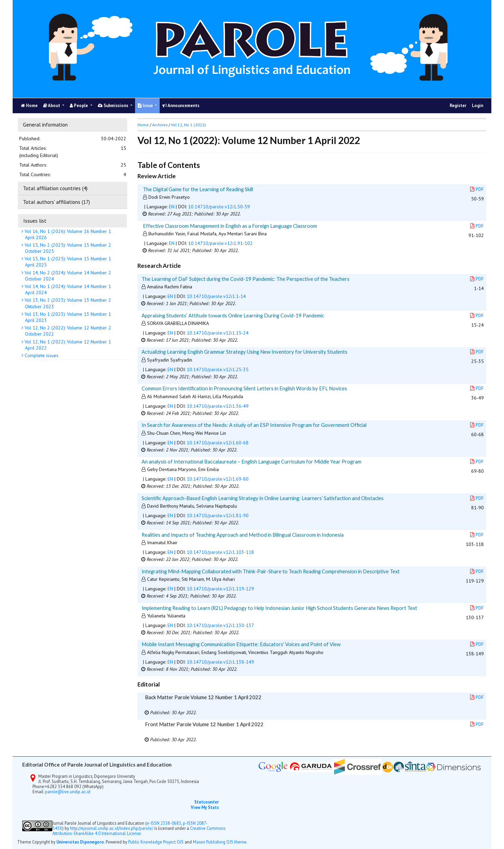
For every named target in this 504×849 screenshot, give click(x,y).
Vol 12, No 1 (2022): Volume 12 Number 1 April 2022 (67, 345)
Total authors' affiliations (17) (56, 202)
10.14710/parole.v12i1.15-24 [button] (218, 333)
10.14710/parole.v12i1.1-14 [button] (216, 296)
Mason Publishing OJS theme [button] (220, 842)
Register (458, 106)
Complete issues (41, 355)
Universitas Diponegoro (80, 842)
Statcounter (207, 802)
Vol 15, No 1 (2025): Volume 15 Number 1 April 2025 (67, 262)
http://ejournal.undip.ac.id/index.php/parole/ (112, 828)
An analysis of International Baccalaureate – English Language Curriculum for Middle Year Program (251, 461)
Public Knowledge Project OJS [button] (156, 842)
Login (478, 106)
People (79, 106)
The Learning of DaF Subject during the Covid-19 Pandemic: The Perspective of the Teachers (246, 279)
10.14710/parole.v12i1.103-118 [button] (220, 552)
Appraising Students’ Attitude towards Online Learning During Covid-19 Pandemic (233, 315)
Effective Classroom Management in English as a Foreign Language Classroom (230, 226)
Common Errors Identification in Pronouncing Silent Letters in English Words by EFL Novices (244, 388)
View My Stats (205, 807)
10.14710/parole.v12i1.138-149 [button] (220, 662)
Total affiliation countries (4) (55, 188)
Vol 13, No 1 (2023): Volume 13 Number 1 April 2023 (67, 317)
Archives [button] (160, 125)
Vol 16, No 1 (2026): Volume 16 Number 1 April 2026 (67, 234)
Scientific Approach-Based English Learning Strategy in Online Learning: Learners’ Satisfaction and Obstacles (263, 498)
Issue (146, 106)
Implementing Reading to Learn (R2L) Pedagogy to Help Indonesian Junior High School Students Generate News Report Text (279, 608)
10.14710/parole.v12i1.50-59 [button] (219, 207)
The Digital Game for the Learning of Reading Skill (198, 189)
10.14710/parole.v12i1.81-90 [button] (218, 515)
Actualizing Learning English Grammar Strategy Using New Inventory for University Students (244, 352)
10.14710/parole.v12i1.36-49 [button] (218, 406)
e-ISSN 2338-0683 (164, 823)
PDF (477, 189)
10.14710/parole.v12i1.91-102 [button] (220, 243)
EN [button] (172, 207)
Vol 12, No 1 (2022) (188, 125)
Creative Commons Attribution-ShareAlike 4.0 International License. (139, 831)
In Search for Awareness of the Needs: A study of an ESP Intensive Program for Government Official (254, 425)
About (52, 106)
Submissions (114, 106)
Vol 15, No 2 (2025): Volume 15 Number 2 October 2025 (67, 248)
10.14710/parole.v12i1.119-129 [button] (220, 589)
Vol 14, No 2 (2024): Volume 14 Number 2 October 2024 (67, 276)
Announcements (181, 106)
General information (45, 125)
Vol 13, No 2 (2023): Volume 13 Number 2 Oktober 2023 (67, 303)
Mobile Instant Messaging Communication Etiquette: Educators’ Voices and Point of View (241, 644)
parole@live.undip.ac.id (68, 792)
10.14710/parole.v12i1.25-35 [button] (218, 369)
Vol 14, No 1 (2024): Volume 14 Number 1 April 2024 (67, 289)
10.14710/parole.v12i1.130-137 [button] (220, 625)
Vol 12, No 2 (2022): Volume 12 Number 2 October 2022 (67, 331)
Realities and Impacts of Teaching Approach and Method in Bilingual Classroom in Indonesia (243, 535)
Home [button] (143, 125)
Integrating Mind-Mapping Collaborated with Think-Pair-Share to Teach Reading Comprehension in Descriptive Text (271, 571)
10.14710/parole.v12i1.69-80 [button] (218, 479)
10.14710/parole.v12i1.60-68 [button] (218, 443)
